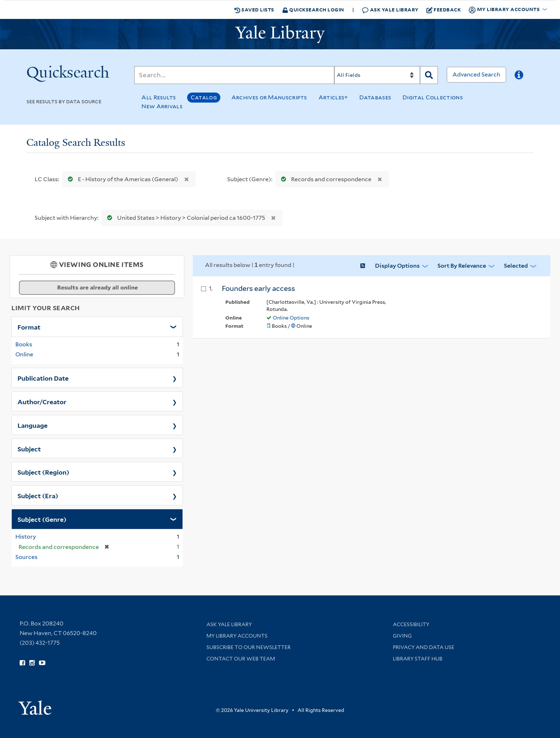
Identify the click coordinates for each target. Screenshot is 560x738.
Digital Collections (433, 97)
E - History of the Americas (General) (121, 179)
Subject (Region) (43, 472)
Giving (402, 636)
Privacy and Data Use (424, 647)
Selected (516, 266)
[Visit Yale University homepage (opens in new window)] (35, 705)
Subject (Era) (38, 495)
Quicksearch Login (313, 9)
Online (24, 354)
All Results (159, 97)
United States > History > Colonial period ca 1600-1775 (184, 218)
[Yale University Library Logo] (280, 34)
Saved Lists (254, 10)
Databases (375, 97)
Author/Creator (42, 401)
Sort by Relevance (462, 266)
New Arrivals (162, 106)
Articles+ (333, 97)
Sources (26, 557)
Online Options (291, 318)
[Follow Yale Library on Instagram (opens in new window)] (32, 663)
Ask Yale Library (390, 10)
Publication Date (43, 378)
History (26, 537)
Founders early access (258, 288)
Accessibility (411, 624)
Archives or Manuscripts (269, 97)
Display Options (397, 266)
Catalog (204, 97)
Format (29, 327)
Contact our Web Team (241, 659)
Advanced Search (476, 75)
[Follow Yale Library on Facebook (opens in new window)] (22, 663)
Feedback (444, 10)
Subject (29, 449)
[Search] (234, 75)
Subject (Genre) (42, 519)
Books (24, 344)
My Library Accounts (237, 636)
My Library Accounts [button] (505, 10)
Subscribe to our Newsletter (249, 647)
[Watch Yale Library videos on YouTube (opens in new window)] (42, 663)
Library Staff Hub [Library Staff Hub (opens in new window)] (418, 659)
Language (32, 425)
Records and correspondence (325, 179)
